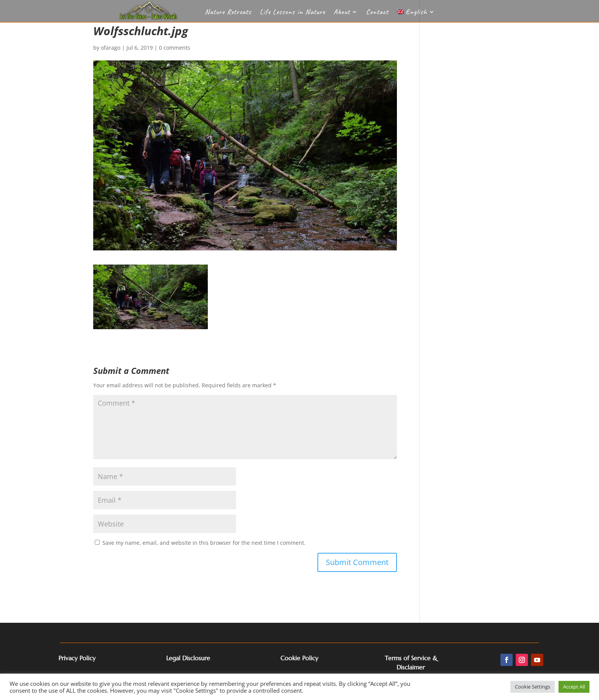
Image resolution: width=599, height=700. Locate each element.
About (342, 13)
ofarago (111, 48)
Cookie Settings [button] (533, 687)
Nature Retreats (228, 13)
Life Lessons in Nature (292, 13)
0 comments (175, 48)
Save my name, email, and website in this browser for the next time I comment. (204, 543)
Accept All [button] (574, 687)
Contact (377, 13)
